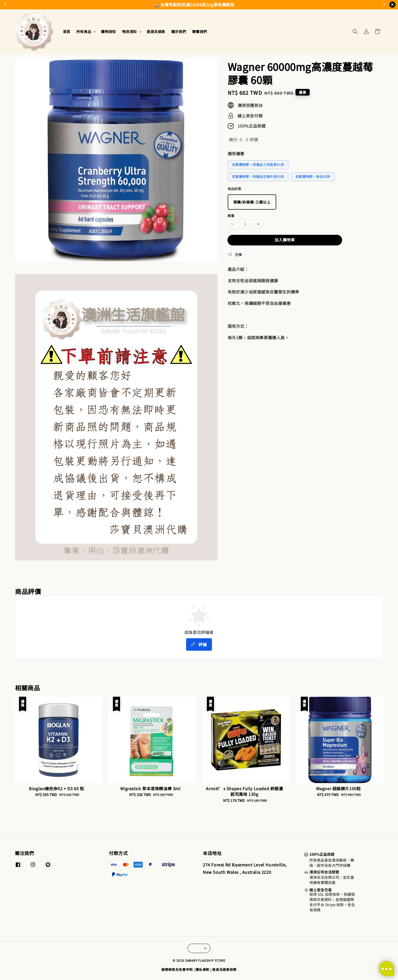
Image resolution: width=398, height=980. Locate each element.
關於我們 (179, 32)
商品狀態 (235, 189)
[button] (355, 32)
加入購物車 (285, 240)
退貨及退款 (156, 32)
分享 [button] (235, 255)
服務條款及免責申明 (177, 969)
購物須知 (108, 32)
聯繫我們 (200, 32)
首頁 (67, 32)
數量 (231, 216)
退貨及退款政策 (224, 969)
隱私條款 (202, 969)
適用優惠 (236, 153)
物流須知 (129, 32)
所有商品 (84, 32)
